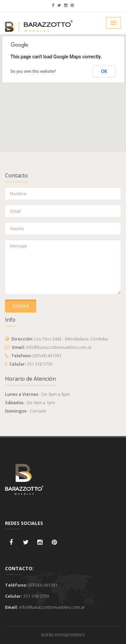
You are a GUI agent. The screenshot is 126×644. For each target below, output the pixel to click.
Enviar (21, 306)
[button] (63, 87)
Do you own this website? (33, 71)
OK (104, 71)
